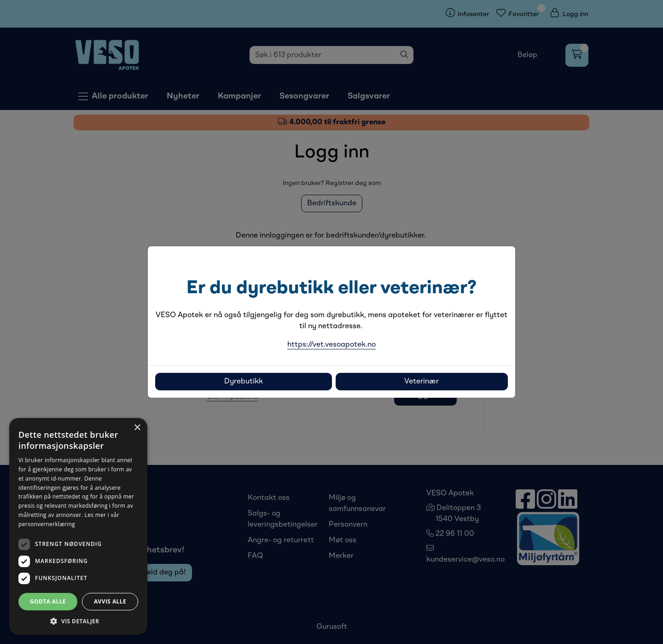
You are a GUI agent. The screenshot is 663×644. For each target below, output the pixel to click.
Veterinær (422, 382)
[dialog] (78, 526)
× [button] (137, 428)
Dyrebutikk (244, 382)
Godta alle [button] (48, 601)
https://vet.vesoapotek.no (331, 345)
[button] (78, 621)
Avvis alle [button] (110, 601)
